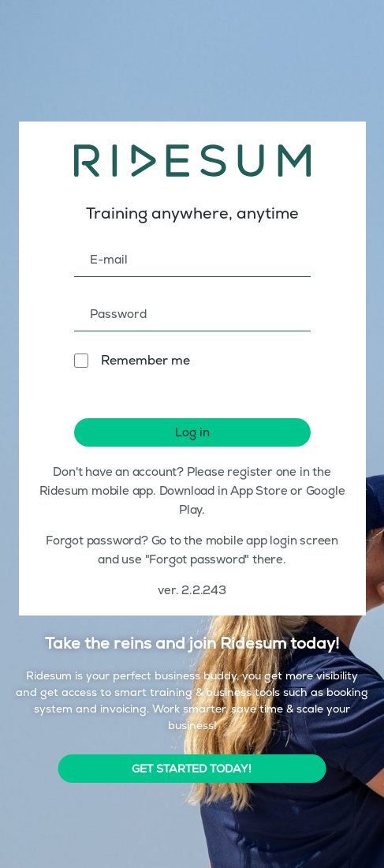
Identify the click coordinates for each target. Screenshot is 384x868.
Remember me (145, 360)
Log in (192, 432)
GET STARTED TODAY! (192, 769)
